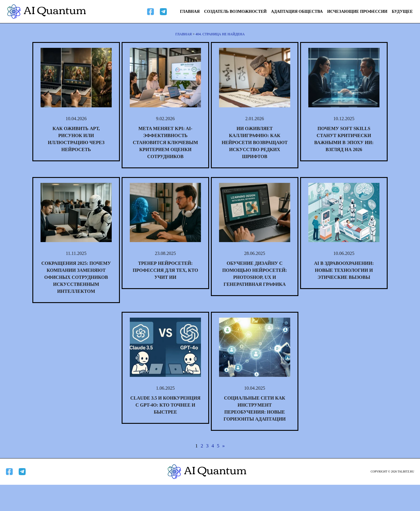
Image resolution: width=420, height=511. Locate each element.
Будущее (402, 12)
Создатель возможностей (236, 12)
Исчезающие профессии (357, 12)
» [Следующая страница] (224, 446)
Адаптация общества (297, 12)
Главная (190, 12)
